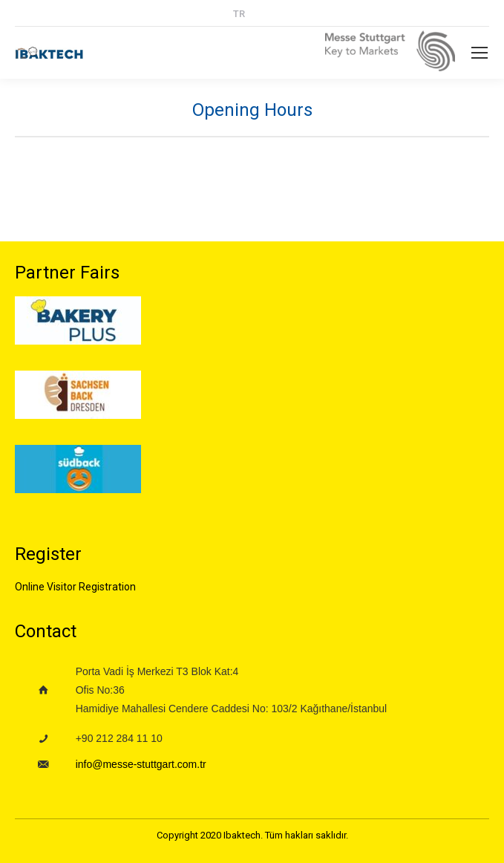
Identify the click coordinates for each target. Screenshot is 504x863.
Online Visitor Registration (75, 587)
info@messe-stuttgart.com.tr (141, 764)
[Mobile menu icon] (480, 53)
